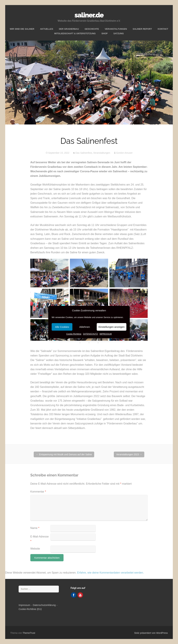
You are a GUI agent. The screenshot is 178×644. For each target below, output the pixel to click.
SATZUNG (118, 33)
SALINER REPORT (142, 29)
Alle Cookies (62, 327)
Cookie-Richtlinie (74, 334)
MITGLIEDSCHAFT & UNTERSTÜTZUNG (75, 33)
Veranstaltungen (102, 153)
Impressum (24, 605)
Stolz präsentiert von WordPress (151, 633)
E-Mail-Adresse (39, 539)
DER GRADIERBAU (69, 29)
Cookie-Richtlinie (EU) (30, 609)
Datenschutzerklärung (44, 605)
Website (35, 549)
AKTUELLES (47, 29)
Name (35, 528)
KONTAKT (163, 29)
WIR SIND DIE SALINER (22, 29)
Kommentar (38, 492)
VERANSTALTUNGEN (116, 29)
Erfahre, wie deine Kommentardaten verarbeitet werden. (110, 573)
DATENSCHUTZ (90, 334)
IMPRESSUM (106, 334)
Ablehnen (85, 327)
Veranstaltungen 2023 (129, 454)
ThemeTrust (29, 633)
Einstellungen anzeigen (112, 327)
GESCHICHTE (92, 29)
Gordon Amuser (124, 153)
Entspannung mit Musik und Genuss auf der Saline (64, 454)
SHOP (105, 33)
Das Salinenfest (84, 153)
